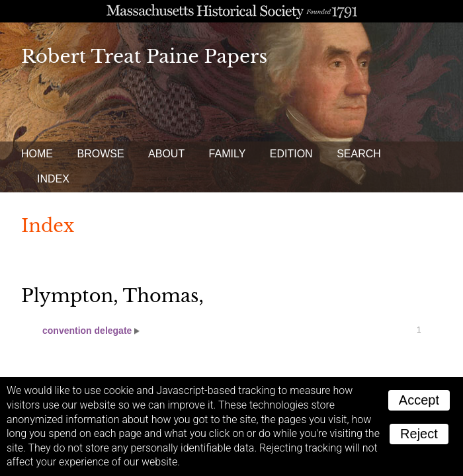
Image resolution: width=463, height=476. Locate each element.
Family (228, 154)
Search (359, 154)
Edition (291, 154)
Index (53, 179)
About (166, 154)
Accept (419, 400)
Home (37, 154)
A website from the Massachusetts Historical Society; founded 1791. (232, 11)
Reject (419, 434)
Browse (100, 154)
